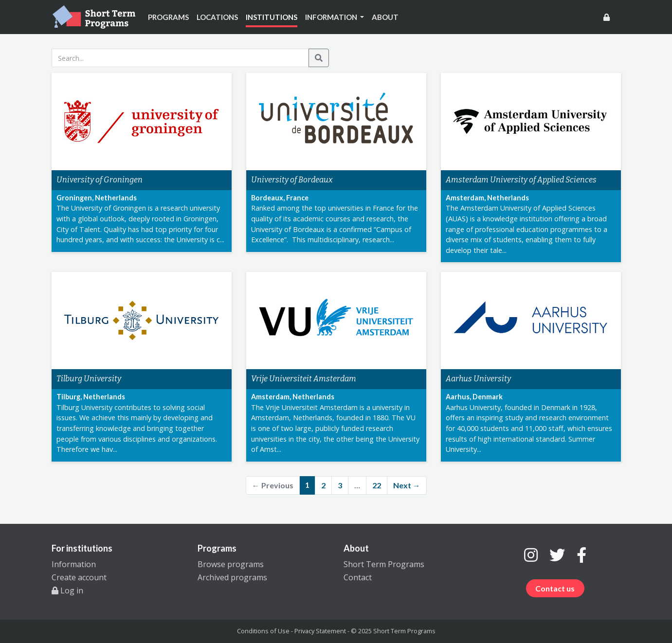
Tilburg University (89, 379)
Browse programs (231, 564)
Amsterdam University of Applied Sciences (521, 180)
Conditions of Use (263, 631)
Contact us (555, 588)
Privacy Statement (320, 631)
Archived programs (232, 577)
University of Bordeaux (292, 180)
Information (74, 564)
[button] (335, 17)
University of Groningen (100, 180)
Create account (79, 577)
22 (377, 485)
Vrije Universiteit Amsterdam (304, 379)
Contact (358, 577)
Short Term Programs (384, 564)
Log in (67, 590)
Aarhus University (478, 379)
